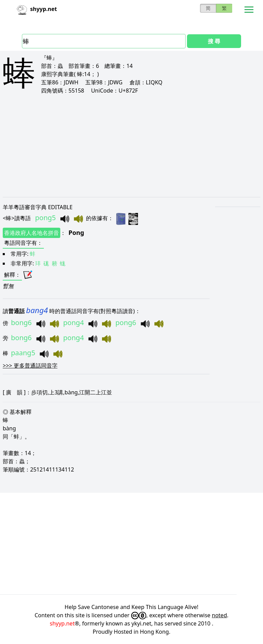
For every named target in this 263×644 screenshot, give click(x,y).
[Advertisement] (131, 145)
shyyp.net (62, 623)
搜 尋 (214, 41)
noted (220, 615)
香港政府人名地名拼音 (32, 233)
